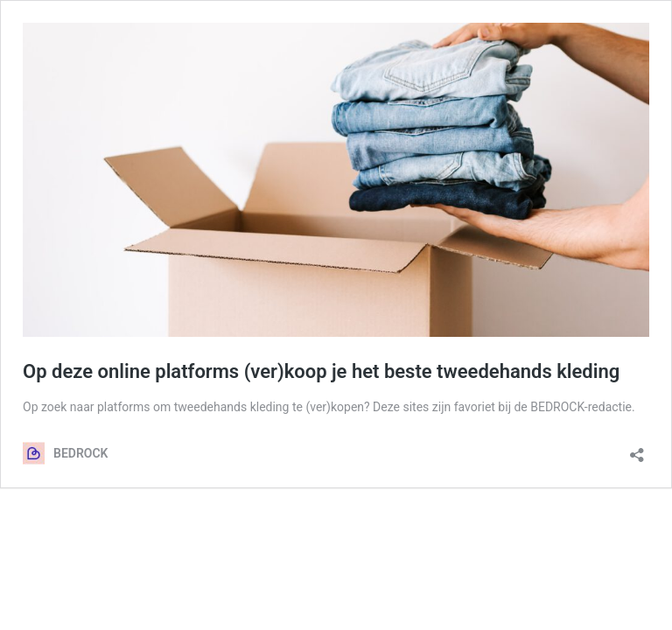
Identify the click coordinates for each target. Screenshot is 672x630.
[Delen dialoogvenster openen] (637, 449)
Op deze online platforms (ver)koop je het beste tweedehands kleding (321, 371)
